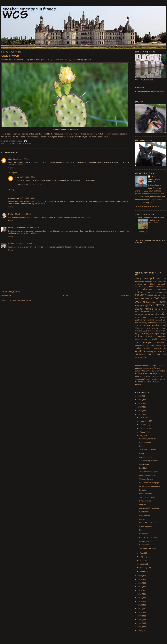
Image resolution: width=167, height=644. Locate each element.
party (164, 328)
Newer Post (6, 296)
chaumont (150, 292)
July (142, 436)
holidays (149, 309)
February (144, 568)
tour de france (148, 345)
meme (144, 317)
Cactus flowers (10, 56)
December (144, 417)
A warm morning (146, 541)
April (142, 560)
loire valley (160, 314)
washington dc (159, 348)
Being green (144, 545)
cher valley (140, 295)
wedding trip (152, 351)
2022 (140, 411)
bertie (146, 284)
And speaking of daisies (149, 461)
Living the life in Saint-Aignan (151, 218)
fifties (147, 298)
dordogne (162, 295)
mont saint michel (157, 317)
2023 (140, 407)
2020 (140, 576)
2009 (140, 616)
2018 (140, 583)
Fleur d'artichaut (146, 494)
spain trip (147, 339)
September (144, 428)
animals (148, 281)
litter (146, 314)
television (162, 339)
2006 (140, 627)
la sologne (162, 312)
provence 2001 (141, 331)
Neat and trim (145, 515)
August (143, 432)
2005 (140, 630)
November (144, 421)
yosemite (143, 357)
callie (137, 287)
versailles (147, 348)
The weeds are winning (149, 548)
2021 (140, 414)
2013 (140, 601)
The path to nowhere (148, 497)
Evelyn (11, 214)
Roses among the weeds (149, 523)
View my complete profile (147, 206)
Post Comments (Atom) (22, 301)
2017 (140, 587)
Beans (142, 446)
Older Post (125, 296)
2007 (140, 623)
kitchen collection (142, 312)
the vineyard (144, 342)
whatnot (162, 351)
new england (148, 320)
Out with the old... (146, 457)
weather (140, 351)
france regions (152, 302)
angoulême (139, 281)
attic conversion (159, 281)
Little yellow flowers (147, 475)
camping (144, 287)
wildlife (151, 354)
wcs (153, 176)
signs (157, 334)
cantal (151, 287)
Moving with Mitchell (17, 228)
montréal (138, 320)
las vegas (139, 314)
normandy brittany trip (157, 323)
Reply (10, 168)
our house (140, 325)
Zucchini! (143, 468)
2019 (140, 579)
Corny (142, 453)
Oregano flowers (146, 479)
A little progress (145, 526)
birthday (153, 284)
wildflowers (140, 354)
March (143, 564)
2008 (140, 620)
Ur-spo (11, 244)
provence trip (153, 331)
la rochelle (153, 312)
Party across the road (148, 537)
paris (137, 328)
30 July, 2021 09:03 (28, 177)
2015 (140, 594)
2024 (140, 403)
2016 (140, 590)
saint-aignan (147, 334)
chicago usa (152, 295)
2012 (140, 605)
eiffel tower (139, 298)
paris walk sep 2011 (151, 328)
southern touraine (144, 336)
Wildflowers (144, 512)
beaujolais (138, 284)
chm (10, 159)
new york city (160, 320)
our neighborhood (156, 325)
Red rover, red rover (147, 439)
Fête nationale (145, 501)
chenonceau (161, 292)
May (142, 557)
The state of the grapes (149, 472)
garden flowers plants (20, 144)
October (143, 425)
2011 (140, 609)
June (142, 553)
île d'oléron (160, 309)
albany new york (145, 278)
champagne (161, 289)
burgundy (162, 284)
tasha (154, 339)
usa (164, 345)
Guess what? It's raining (149, 508)
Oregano (143, 505)
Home (66, 296)
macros (137, 317)
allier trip (161, 278)
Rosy (141, 530)
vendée (138, 348)
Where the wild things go (149, 483)
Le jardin (143, 490)
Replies (14, 173)
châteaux (139, 292)
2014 (140, 598)
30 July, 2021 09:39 (27, 198)
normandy (143, 323)
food (152, 299)
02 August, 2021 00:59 (24, 244)
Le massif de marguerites (149, 486)
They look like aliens (147, 450)
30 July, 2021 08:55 (21, 159)
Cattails (142, 519)
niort (136, 323)
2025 (140, 400)
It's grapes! (144, 534)
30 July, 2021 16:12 (23, 214)
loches (151, 314)
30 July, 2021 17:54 (35, 228)
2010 (140, 612)
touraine (158, 345)
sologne (163, 334)
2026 (140, 396)
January (143, 571)
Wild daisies (144, 464)
